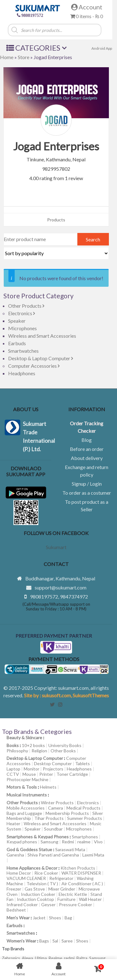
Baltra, (83, 958)
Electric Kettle (73, 894)
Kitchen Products (78, 868)
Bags (44, 941)
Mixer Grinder (62, 889)
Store (24, 57)
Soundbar (53, 829)
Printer (46, 774)
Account (87, 7)
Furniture (66, 899)
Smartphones (85, 837)
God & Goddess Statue (29, 849)
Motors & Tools (22, 787)
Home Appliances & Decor (32, 868)
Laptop (13, 769)
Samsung (49, 842)
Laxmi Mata (93, 855)
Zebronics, (11, 958)
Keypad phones (22, 842)
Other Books (63, 751)
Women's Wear (21, 941)
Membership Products (67, 813)
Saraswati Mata (70, 849)
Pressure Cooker (76, 904)
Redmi (68, 842)
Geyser (48, 904)
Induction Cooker (38, 894)
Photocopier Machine (27, 779)
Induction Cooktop (35, 899)
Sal (55, 941)
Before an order (87, 449)
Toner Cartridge (72, 774)
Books (13, 745)
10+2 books (33, 745)
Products (56, 220)
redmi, (70, 958)
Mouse (29, 774)
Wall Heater (90, 899)
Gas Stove (35, 889)
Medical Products (83, 808)
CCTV (13, 774)
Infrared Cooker (22, 904)
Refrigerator (61, 878)
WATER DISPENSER (81, 873)
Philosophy (17, 751)
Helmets (48, 787)
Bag (68, 918)
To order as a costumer (87, 493)
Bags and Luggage (24, 813)
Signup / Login (87, 484)
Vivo (98, 842)
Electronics (22, 313)
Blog (87, 440)
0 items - (87, 16)
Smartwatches (23, 351)
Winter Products (57, 803)
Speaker (17, 321)
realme (84, 842)
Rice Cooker (46, 873)
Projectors (53, 769)
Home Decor (19, 873)
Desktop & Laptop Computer (41, 358)
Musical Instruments (27, 795)
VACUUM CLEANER (26, 878)
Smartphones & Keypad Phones (38, 837)
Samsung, (98, 958)
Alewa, (28, 958)
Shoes (55, 918)
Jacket (39, 918)
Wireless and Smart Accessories (42, 336)
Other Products (26, 306)
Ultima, (42, 958)
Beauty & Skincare (24, 738)
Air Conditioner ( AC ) (82, 884)
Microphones (22, 328)
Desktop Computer (53, 763)
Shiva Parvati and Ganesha (53, 855)
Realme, (56, 958)
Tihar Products (49, 818)
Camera (56, 808)
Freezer (14, 889)
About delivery (87, 458)
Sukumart (56, 547)
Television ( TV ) (42, 884)
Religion (39, 751)
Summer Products (85, 818)
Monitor (32, 769)
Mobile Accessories (26, 808)
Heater (13, 823)
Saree (67, 941)
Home (7, 57)
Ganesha (15, 855)
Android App (102, 48)
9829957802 (56, 169)
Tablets (83, 763)
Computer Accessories (34, 366)
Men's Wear (18, 918)
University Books (65, 745)
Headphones (22, 373)
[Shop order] (56, 253)
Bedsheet (16, 910)
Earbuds (17, 343)
